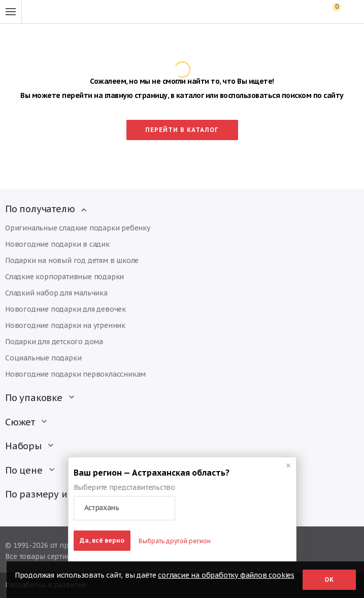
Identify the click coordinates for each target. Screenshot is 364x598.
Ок (329, 579)
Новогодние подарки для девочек (65, 309)
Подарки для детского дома (54, 342)
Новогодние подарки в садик (57, 244)
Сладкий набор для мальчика (56, 293)
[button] (124, 508)
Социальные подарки (43, 358)
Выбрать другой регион (175, 541)
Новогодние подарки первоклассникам (75, 374)
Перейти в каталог (182, 130)
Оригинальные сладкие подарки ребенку (78, 228)
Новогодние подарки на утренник (65, 325)
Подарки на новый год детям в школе (72, 260)
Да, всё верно (102, 540)
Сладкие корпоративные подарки (64, 277)
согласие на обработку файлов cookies (226, 575)
